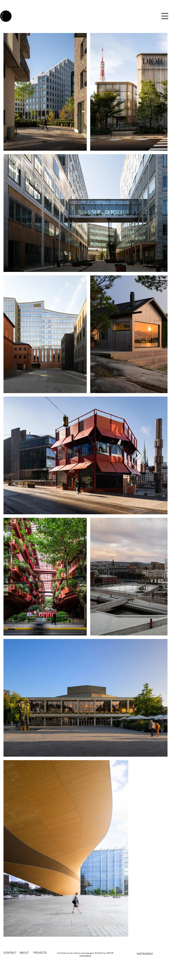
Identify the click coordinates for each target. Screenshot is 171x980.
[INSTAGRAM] (139, 954)
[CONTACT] (10, 953)
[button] (165, 16)
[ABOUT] (24, 953)
